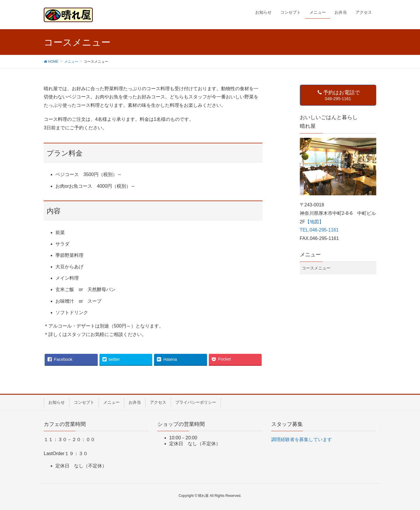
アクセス (158, 402)
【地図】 (314, 222)
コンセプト (84, 402)
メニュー (111, 402)
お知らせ (57, 402)
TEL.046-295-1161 (319, 230)
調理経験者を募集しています (302, 439)
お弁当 (135, 402)
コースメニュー (316, 268)
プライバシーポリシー (196, 402)
